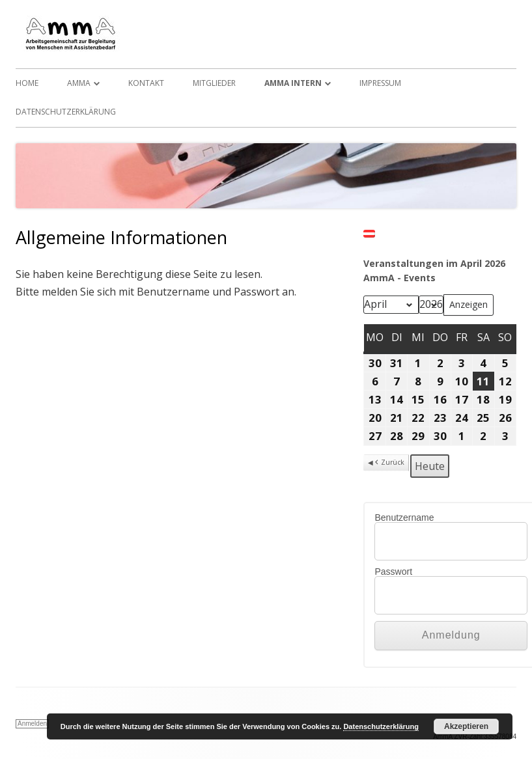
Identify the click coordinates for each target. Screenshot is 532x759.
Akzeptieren (466, 726)
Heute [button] (430, 466)
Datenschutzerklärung (66, 112)
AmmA (79, 83)
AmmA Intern (293, 83)
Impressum (380, 83)
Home (27, 83)
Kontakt (146, 83)
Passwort (393, 572)
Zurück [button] (389, 463)
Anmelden (32, 724)
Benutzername (404, 517)
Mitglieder (214, 83)
